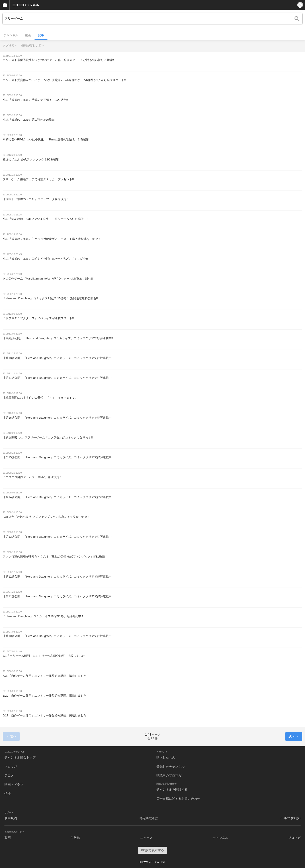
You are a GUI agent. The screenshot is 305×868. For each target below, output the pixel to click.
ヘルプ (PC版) (291, 818)
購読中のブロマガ (169, 775)
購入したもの (166, 757)
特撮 (8, 794)
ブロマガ (11, 767)
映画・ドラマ (14, 785)
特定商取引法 (149, 818)
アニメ (9, 775)
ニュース (146, 838)
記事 (41, 35)
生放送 (75, 838)
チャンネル (11, 35)
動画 (28, 35)
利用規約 (11, 818)
